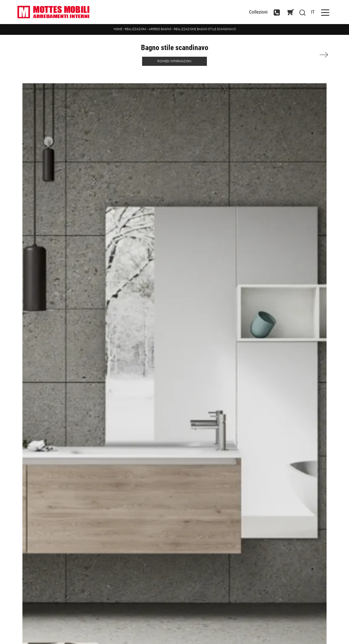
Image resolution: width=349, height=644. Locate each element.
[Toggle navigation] (325, 12)
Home (118, 29)
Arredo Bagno (160, 29)
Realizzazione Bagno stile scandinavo (205, 29)
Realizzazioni (135, 29)
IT (313, 12)
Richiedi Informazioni (174, 61)
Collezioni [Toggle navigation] (258, 12)
